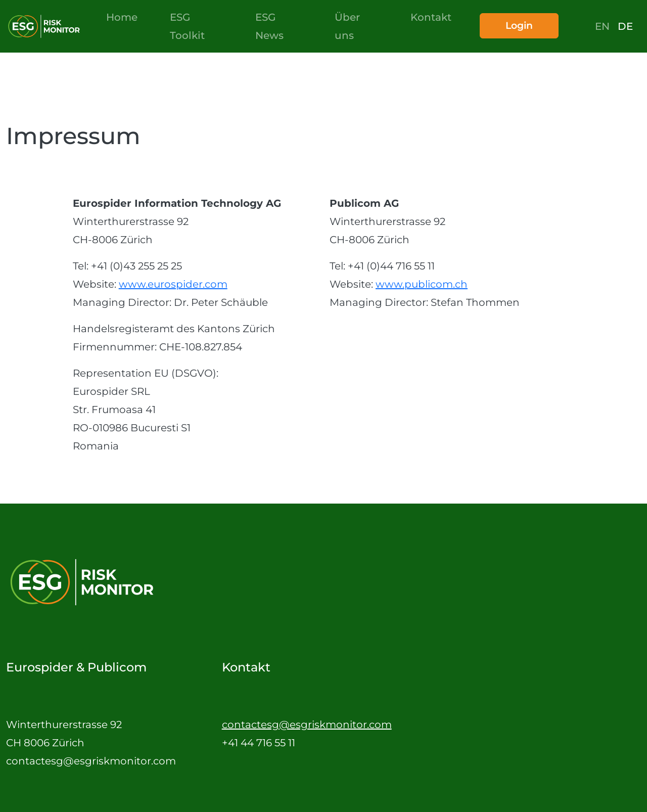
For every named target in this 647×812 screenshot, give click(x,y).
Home (122, 17)
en (602, 26)
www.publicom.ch (422, 284)
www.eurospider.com (173, 284)
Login (519, 26)
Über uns (347, 26)
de (625, 26)
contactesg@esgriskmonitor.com (307, 725)
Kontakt (431, 17)
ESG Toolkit (187, 26)
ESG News (269, 26)
